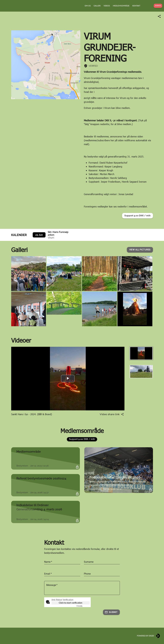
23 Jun (39, 235)
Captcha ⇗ (83, 606)
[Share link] (159, 16)
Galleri (19, 250)
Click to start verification (71, 603)
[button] (140, 250)
